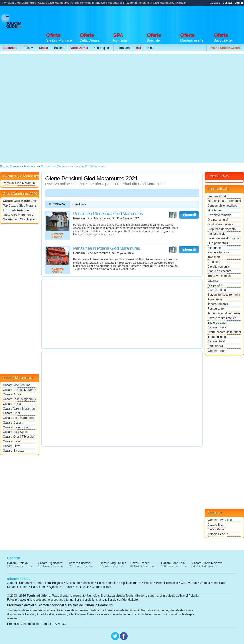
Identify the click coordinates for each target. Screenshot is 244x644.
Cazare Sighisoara (50, 563)
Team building (217, 337)
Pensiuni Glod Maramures (20, 183)
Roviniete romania (219, 215)
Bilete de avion (217, 323)
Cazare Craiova (17, 563)
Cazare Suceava (80, 563)
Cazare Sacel (12, 441)
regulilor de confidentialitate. (120, 600)
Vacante (213, 281)
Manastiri (88, 583)
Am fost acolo (217, 234)
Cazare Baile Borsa (16, 427)
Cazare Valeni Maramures (20, 409)
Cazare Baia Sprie (15, 432)
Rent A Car (82, 587)
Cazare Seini (11, 413)
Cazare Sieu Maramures (19, 418)
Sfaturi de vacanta (219, 271)
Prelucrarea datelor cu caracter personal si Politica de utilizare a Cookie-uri (60, 605)
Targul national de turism (224, 313)
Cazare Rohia (12, 404)
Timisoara (123, 48)
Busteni (59, 48)
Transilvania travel (219, 276)
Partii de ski (215, 346)
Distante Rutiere (18, 587)
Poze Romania (107, 583)
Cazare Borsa (12, 394)
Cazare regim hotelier (222, 318)
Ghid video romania (220, 224)
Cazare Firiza (12, 446)
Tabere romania (218, 304)
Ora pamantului (218, 220)
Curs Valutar (189, 583)
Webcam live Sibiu (220, 520)
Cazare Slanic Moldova (207, 563)
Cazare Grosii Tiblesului (19, 437)
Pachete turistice (218, 252)
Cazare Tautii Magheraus (19, 399)
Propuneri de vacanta (222, 229)
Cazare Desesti (13, 423)
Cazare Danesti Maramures (20, 390)
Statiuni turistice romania (224, 295)
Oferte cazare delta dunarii (224, 332)
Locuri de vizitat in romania (224, 238)
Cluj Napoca (102, 48)
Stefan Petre (216, 529)
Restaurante (216, 309)
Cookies (215, 3)
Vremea (205, 583)
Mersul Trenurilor (167, 583)
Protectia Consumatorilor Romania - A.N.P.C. (37, 624)
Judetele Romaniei (19, 583)
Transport (214, 257)
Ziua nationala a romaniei (224, 201)
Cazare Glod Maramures (20, 201)
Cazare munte (217, 327)
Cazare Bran (216, 525)
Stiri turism (215, 248)
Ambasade (73, 583)
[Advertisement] (223, 22)
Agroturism (215, 299)
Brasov (28, 48)
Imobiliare (219, 583)
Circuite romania (218, 267)
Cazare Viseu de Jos (17, 385)
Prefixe (149, 583)
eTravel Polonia (188, 596)
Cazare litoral (216, 341)
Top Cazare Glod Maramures (20, 206)
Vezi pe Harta (173, 215)
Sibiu (151, 48)
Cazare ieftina (217, 290)
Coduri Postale (101, 587)
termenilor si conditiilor (81, 600)
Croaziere (214, 262)
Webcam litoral (217, 351)
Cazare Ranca (140, 563)
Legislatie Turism (130, 583)
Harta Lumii (39, 587)
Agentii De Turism (61, 587)
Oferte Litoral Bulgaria (49, 583)
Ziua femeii (215, 210)
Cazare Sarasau (14, 451)
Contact (227, 3)
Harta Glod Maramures (18, 215)
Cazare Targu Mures (113, 563)
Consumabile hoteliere (222, 206)
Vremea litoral (217, 196)
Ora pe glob (215, 285)
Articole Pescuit (218, 534)
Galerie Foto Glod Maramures (20, 219)
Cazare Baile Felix (173, 563)
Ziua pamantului (218, 243)
